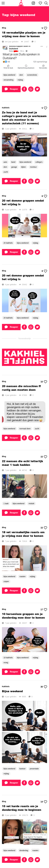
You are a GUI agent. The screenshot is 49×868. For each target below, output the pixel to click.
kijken (24, 167)
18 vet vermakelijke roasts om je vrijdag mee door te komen (23, 534)
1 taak (6, 504)
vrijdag (20, 80)
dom (21, 75)
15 (44, 457)
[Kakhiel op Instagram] (33, 3)
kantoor (23, 769)
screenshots (32, 75)
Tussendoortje (24, 338)
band (13, 162)
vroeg (6, 663)
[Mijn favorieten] (40, 3)
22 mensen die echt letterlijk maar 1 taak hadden (22, 463)
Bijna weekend (12, 691)
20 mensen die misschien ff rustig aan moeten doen (21, 388)
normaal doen (25, 429)
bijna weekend (9, 75)
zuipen (6, 581)
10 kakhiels (8, 658)
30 (44, 687)
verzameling (8, 80)
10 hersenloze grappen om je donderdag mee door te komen (23, 616)
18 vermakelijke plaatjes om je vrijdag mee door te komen (24, 34)
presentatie (34, 769)
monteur (33, 167)
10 (44, 382)
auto (5, 162)
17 (44, 610)
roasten (23, 576)
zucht (6, 172)
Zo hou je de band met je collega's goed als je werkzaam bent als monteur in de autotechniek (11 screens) (24, 118)
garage (14, 167)
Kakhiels (6, 108)
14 (44, 802)
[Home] (21, 3)
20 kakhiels (8, 243)
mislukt (31, 504)
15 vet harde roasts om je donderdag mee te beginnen (22, 808)
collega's (39, 162)
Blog (4, 28)
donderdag (24, 850)
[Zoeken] (46, 3)
